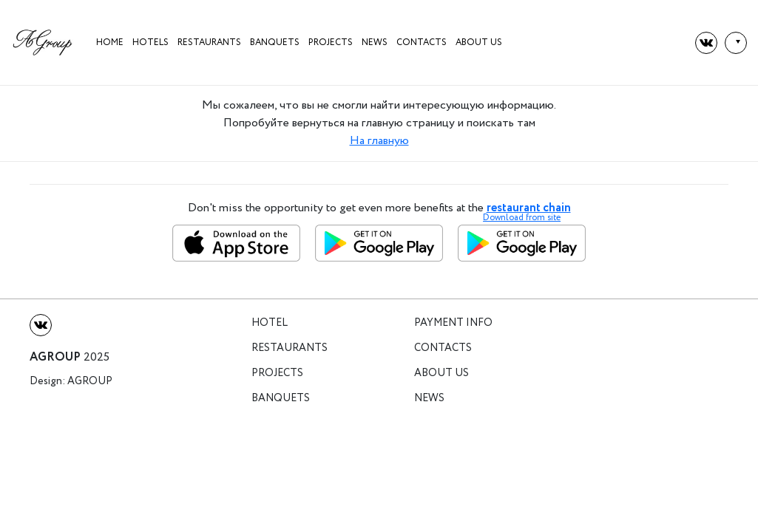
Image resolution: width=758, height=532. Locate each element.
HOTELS (150, 42)
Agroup (90, 382)
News (375, 42)
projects (331, 42)
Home (110, 42)
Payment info (453, 323)
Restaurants (209, 42)
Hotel (270, 323)
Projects (277, 374)
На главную (379, 141)
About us (479, 42)
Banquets (275, 42)
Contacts (422, 42)
